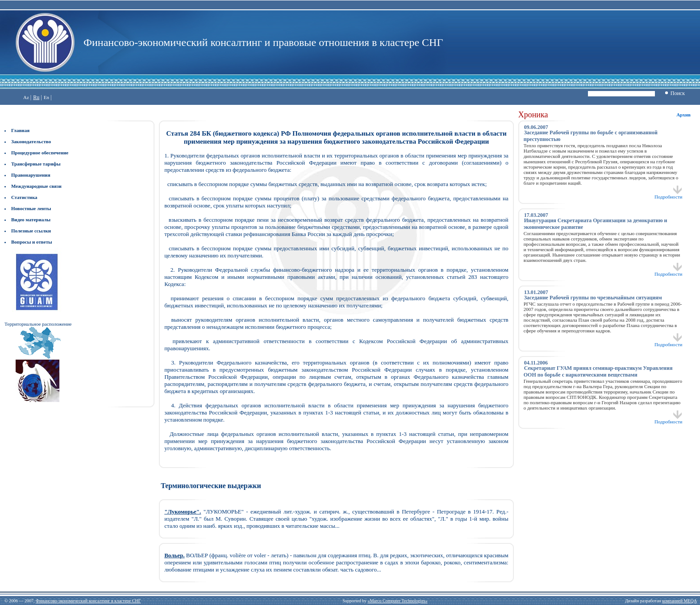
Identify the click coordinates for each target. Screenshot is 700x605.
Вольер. (174, 555)
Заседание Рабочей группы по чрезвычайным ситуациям (593, 298)
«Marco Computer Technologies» (397, 601)
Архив (683, 115)
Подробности (669, 195)
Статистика (24, 197)
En (46, 97)
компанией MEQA (679, 601)
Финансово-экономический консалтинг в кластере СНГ (88, 601)
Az (26, 97)
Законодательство (31, 141)
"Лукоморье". (183, 512)
